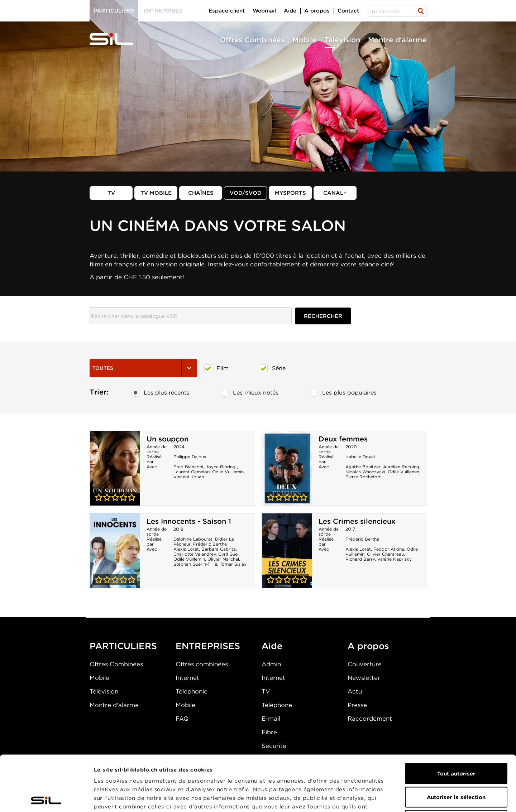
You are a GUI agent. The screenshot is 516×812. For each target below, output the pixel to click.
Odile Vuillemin (228, 472)
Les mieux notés (250, 393)
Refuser (456, 765)
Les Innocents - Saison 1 (189, 521)
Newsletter (364, 678)
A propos (317, 11)
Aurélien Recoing (401, 467)
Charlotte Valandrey (195, 554)
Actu (355, 691)
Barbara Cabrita (219, 549)
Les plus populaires (343, 393)
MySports (290, 193)
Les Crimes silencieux (357, 521)
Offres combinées (202, 664)
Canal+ (335, 193)
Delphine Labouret (193, 539)
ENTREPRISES (208, 646)
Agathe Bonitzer (363, 467)
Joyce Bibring (221, 467)
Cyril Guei (228, 554)
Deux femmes (343, 439)
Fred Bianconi (188, 467)
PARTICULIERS (123, 646)
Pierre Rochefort (363, 477)
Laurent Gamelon (192, 472)
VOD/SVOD (246, 193)
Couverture (365, 664)
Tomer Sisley (233, 564)
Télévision (342, 40)
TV (111, 193)
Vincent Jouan (189, 477)
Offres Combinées (252, 40)
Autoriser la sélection (456, 742)
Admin (271, 664)
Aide (290, 11)
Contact (348, 11)
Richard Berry (360, 559)
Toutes (143, 368)
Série (273, 368)
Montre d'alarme (397, 40)
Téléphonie (192, 691)
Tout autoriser (456, 718)
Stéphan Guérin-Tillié (195, 564)
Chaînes (201, 193)
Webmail (264, 11)
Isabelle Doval (360, 457)
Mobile (304, 40)
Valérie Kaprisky (395, 559)
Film (216, 368)
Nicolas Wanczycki (365, 472)
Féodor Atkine (389, 549)
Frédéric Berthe (210, 544)
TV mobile (156, 193)
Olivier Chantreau (385, 554)
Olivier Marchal (223, 559)
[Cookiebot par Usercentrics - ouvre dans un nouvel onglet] (46, 798)
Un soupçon (168, 439)
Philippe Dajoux (190, 457)
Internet (187, 678)
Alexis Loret (186, 549)
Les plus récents (160, 393)
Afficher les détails (404, 798)
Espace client (227, 11)
